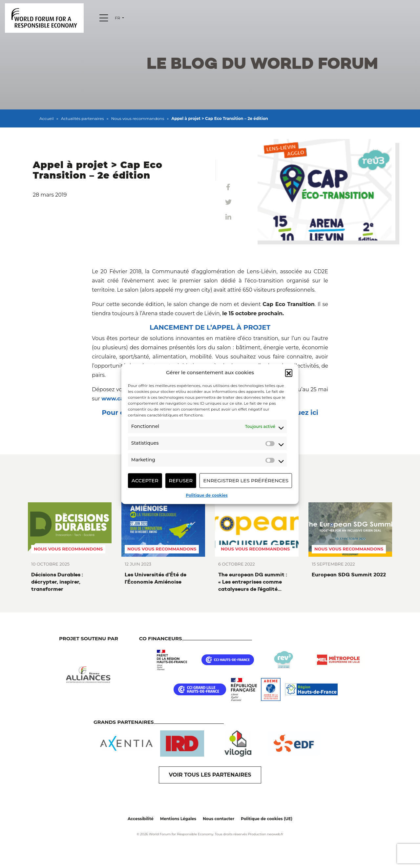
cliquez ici (301, 413)
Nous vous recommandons (138, 118)
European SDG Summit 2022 (349, 575)
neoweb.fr (275, 834)
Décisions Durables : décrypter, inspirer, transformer (57, 582)
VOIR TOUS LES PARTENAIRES (210, 775)
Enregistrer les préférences (246, 481)
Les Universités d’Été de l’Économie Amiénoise (156, 578)
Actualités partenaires (83, 118)
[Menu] (104, 18)
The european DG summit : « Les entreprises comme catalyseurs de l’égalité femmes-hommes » (253, 582)
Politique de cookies (207, 495)
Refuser (181, 481)
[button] (289, 373)
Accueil (47, 118)
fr (118, 18)
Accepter (145, 481)
